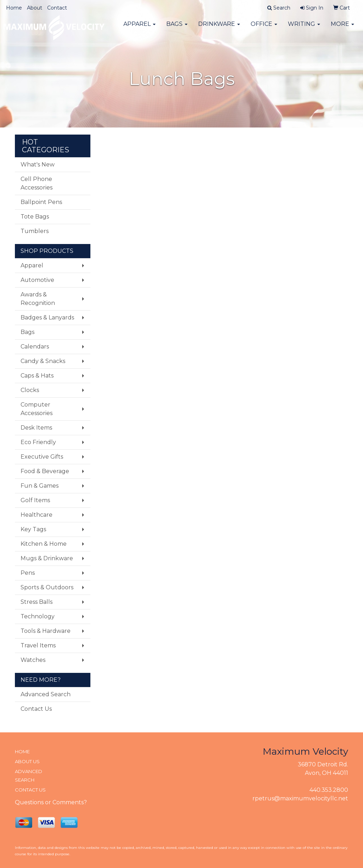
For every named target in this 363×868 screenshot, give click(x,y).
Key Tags (33, 529)
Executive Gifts (42, 457)
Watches (33, 660)
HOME (22, 751)
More (342, 28)
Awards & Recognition (38, 299)
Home (14, 8)
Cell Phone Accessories (37, 183)
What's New (38, 164)
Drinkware (219, 28)
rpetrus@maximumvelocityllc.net (300, 798)
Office (264, 28)
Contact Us (36, 709)
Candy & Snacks (43, 361)
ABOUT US (27, 761)
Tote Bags (35, 217)
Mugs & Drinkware (47, 558)
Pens (28, 573)
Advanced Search (46, 694)
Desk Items (36, 428)
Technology (38, 616)
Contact (57, 8)
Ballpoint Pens (41, 202)
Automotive (37, 280)
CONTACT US (30, 790)
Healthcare (37, 515)
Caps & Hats (37, 376)
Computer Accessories (37, 409)
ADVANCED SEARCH (29, 776)
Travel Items (38, 645)
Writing (304, 28)
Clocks (30, 390)
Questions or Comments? (51, 802)
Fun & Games (40, 486)
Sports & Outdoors (47, 587)
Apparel (139, 28)
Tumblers (35, 231)
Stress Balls (37, 602)
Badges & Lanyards (47, 317)
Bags (177, 28)
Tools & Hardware (46, 631)
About (35, 8)
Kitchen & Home (44, 544)
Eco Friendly (38, 442)
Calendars (35, 347)
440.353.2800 (329, 790)
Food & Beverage (45, 471)
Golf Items (35, 500)
